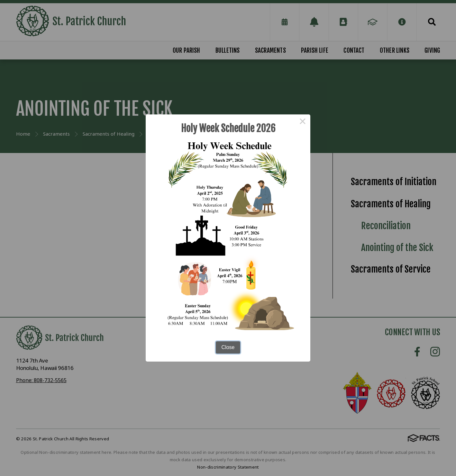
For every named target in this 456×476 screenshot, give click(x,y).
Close (228, 347)
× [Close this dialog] (303, 122)
